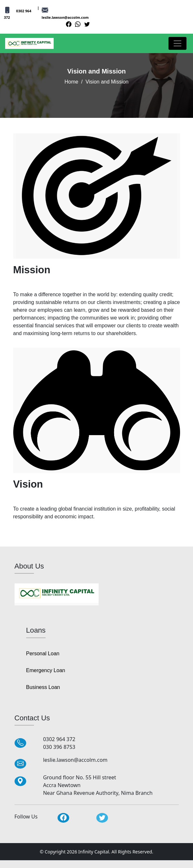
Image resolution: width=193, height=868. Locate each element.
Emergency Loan (46, 670)
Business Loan (43, 687)
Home (71, 82)
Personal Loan (43, 654)
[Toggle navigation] (177, 43)
